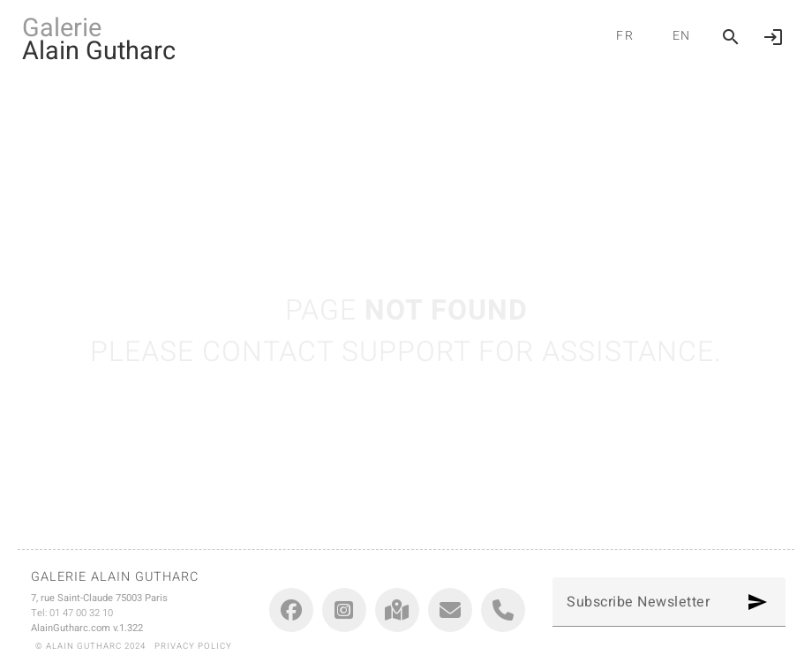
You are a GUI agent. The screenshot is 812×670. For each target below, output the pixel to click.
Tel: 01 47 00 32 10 (72, 613)
